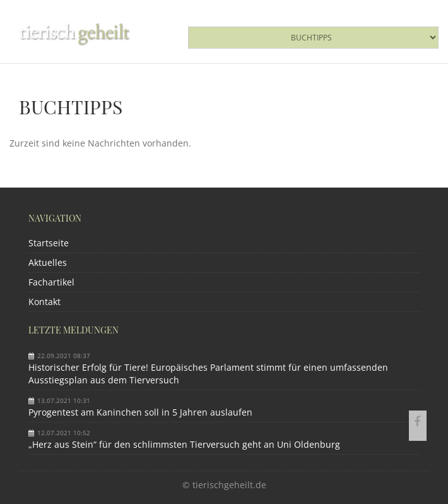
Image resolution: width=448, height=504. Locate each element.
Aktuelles (48, 262)
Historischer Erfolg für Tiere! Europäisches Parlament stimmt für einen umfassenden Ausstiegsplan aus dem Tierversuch (208, 374)
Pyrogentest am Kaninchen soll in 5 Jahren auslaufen (140, 412)
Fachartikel (51, 282)
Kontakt (44, 302)
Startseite (49, 243)
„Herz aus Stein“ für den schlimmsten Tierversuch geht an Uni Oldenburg (184, 444)
